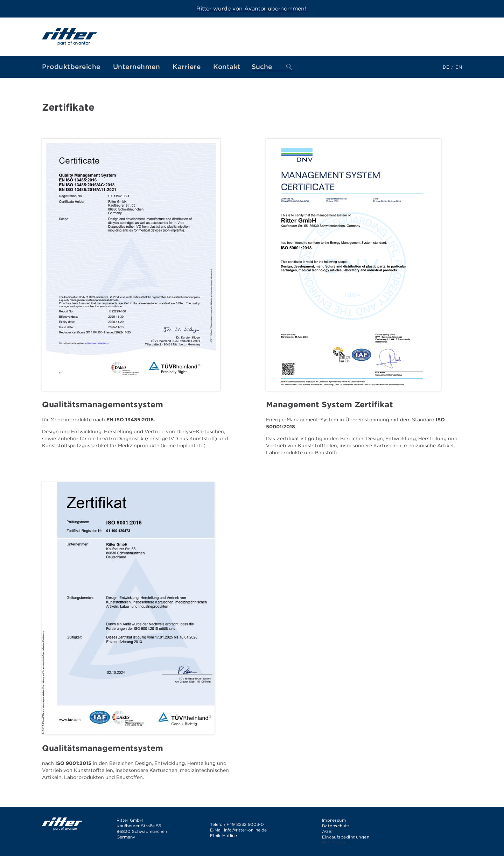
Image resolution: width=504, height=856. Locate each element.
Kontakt (227, 67)
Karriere (187, 67)
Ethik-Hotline (223, 836)
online (254, 830)
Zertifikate (334, 843)
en (459, 67)
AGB (327, 831)
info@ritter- (236, 830)
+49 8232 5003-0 (245, 824)
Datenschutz (336, 826)
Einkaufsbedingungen (346, 837)
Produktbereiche (71, 67)
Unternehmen (137, 67)
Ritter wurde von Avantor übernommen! (252, 9)
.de (264, 830)
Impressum (334, 820)
